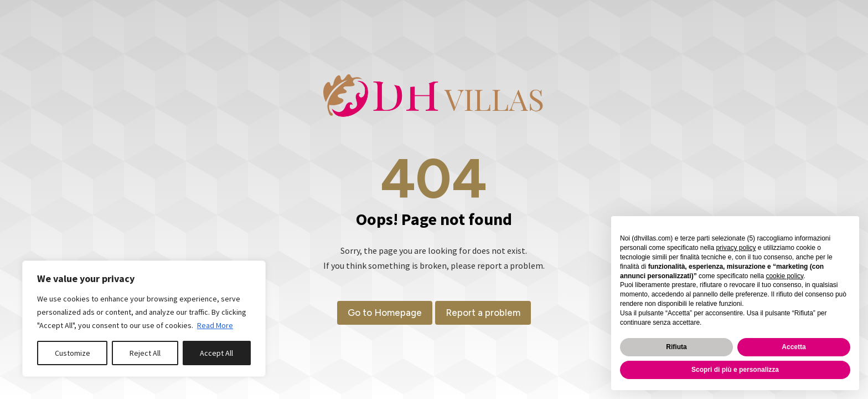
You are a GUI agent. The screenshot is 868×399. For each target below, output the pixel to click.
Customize (73, 353)
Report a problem (486, 313)
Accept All (216, 353)
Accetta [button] (794, 347)
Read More (215, 325)
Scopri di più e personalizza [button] (735, 370)
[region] (144, 319)
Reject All (145, 353)
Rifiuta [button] (676, 347)
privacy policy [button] (736, 248)
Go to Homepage (382, 313)
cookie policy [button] (784, 276)
